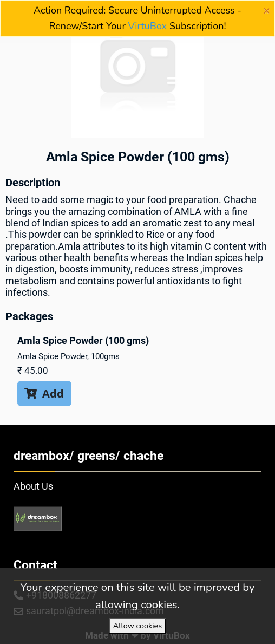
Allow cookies (137, 626)
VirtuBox (148, 26)
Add (44, 393)
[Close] (267, 11)
